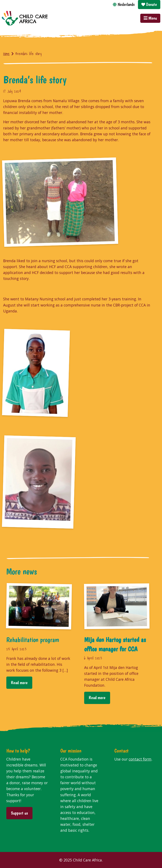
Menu (150, 18)
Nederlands (126, 4)
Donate (149, 4)
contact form (140, 759)
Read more (19, 683)
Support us (19, 813)
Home (6, 54)
